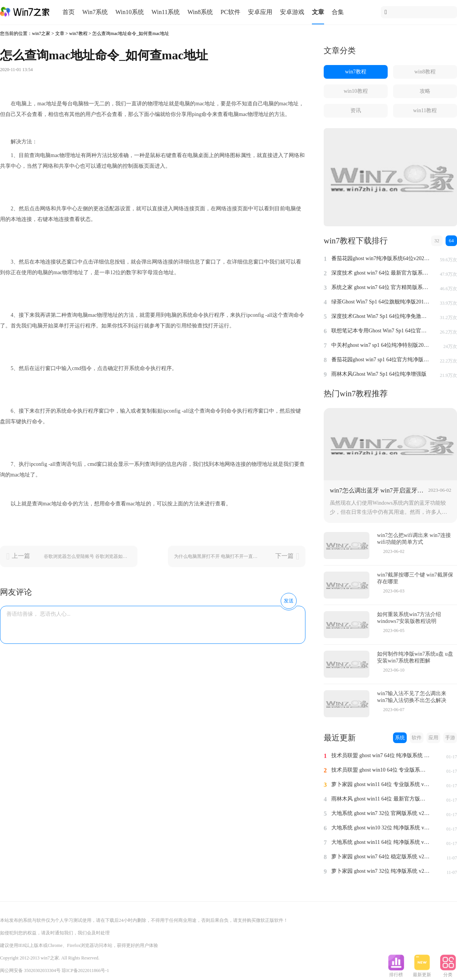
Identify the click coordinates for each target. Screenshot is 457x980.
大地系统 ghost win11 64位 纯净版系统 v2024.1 (381, 842)
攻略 (425, 91)
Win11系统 (166, 12)
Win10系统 (130, 12)
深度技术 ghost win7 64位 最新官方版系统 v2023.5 (381, 273)
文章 (318, 12)
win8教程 (425, 72)
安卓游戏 (292, 12)
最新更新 (422, 972)
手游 (450, 738)
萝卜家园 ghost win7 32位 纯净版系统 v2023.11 (381, 871)
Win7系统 (95, 12)
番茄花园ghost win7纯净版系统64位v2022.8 (381, 258)
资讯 (356, 110)
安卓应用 (260, 12)
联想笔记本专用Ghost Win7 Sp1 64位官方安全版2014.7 (381, 331)
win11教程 (425, 110)
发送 (289, 601)
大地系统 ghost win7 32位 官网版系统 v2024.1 (381, 813)
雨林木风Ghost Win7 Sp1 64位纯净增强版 (379, 374)
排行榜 (396, 972)
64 (451, 241)
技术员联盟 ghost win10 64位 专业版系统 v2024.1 (381, 770)
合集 (338, 12)
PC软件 (230, 12)
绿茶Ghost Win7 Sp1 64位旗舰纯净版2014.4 (381, 302)
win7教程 (78, 33)
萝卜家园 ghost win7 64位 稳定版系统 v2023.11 (381, 857)
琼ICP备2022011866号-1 (85, 970)
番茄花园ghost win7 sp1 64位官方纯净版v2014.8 (381, 360)
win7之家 (41, 33)
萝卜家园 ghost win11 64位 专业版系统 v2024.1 (381, 784)
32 (437, 241)
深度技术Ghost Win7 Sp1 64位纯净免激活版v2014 (381, 316)
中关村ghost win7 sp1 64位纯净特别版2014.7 (381, 345)
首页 (69, 12)
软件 (417, 738)
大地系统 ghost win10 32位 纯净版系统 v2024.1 (381, 828)
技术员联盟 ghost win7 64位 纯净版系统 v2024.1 (381, 755)
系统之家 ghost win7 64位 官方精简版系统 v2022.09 (381, 287)
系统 (400, 738)
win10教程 (356, 91)
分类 (448, 972)
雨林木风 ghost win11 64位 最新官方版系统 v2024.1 (381, 799)
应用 (433, 738)
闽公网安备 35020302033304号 (30, 970)
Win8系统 (200, 12)
